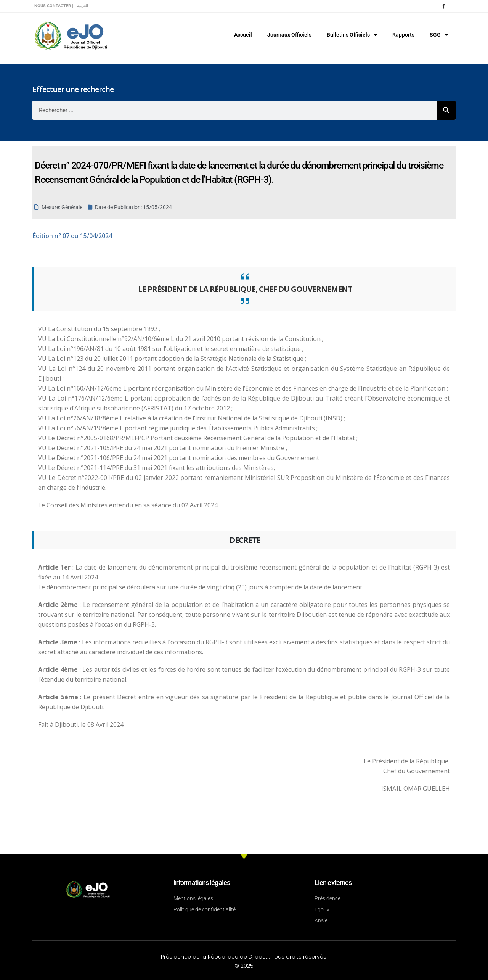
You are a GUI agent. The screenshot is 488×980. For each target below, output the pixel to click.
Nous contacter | (54, 6)
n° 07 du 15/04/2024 (72, 236)
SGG (439, 35)
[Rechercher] (446, 110)
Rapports (403, 35)
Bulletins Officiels (352, 35)
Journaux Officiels (289, 35)
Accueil (243, 35)
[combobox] (234, 110)
